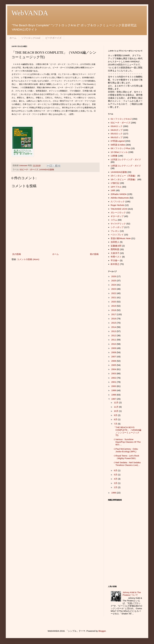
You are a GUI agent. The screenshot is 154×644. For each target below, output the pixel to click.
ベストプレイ (117, 235)
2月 (116, 487)
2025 (114, 281)
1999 (114, 390)
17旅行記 (115, 183)
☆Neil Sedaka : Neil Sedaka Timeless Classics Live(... (127, 464)
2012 (114, 335)
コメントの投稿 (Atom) (28, 259)
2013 (114, 331)
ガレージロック (118, 212)
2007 (114, 357)
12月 (116, 402)
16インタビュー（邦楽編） (124, 179)
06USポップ (117, 137)
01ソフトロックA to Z (121, 119)
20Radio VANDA (119, 194)
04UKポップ (117, 130)
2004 (114, 369)
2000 (114, 386)
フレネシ (115, 231)
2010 (114, 344)
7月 (116, 424)
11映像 (114, 156)
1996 (114, 493)
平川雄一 (115, 260)
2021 (114, 297)
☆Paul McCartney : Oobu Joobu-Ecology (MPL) (126, 450)
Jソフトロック (118, 201)
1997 (114, 399)
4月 (116, 479)
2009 (114, 348)
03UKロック (117, 126)
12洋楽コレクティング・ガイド (126, 159)
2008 (114, 352)
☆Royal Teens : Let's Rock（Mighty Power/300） (126, 457)
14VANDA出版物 (47, 170)
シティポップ (117, 227)
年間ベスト (116, 257)
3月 (116, 483)
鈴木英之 (115, 264)
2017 (114, 314)
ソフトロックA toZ (31, 38)
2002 (114, 378)
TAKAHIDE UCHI (119, 209)
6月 (116, 470)
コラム (114, 220)
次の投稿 (17, 254)
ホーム (13, 38)
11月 (116, 407)
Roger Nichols (117, 205)
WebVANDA (30, 13)
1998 (114, 395)
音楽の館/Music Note (121, 238)
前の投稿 (94, 254)
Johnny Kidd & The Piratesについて (132, 594)
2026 (114, 276)
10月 (116, 411)
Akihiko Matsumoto (120, 198)
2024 (114, 285)
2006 (114, 361)
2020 (114, 302)
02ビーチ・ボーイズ (29, 170)
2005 (114, 365)
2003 (114, 373)
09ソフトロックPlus (120, 148)
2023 (114, 289)
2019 (114, 306)
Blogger (102, 631)
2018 (114, 310)
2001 (114, 382)
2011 (114, 340)
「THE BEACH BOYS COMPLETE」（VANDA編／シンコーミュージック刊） (127, 431)
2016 (114, 319)
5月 (116, 475)
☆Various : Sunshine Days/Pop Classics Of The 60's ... (127, 442)
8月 (116, 419)
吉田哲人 (115, 242)
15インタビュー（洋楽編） (124, 176)
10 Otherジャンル (119, 152)
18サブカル (116, 187)
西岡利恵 (115, 249)
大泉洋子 (115, 253)
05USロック (117, 134)
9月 (116, 415)
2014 (114, 327)
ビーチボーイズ (53, 38)
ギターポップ (117, 216)
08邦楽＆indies (118, 145)
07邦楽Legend (118, 141)
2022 (114, 293)
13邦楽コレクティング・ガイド (126, 166)
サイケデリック (118, 224)
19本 (113, 190)
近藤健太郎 (116, 246)
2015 (114, 323)
